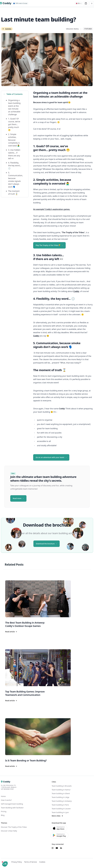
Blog (3, 815)
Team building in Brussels (62, 786)
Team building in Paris (60, 805)
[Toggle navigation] (92, 3)
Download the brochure (45, 544)
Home (3, 796)
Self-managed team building (12, 804)
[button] (5, 864)
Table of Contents (13, 94)
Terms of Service (30, 862)
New (13, 473)
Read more (17, 498)
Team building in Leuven (61, 809)
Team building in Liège (60, 797)
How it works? (6, 800)
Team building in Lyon (60, 812)
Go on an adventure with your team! (50, 457)
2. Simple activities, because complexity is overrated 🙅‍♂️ (14, 140)
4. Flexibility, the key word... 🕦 (15, 166)
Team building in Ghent (61, 793)
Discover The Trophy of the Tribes (14, 827)
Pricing (4, 811)
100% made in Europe (20, 3)
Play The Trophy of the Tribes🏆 (48, 245)
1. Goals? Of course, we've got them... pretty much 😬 (14, 124)
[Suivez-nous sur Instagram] (53, 848)
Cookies (42, 862)
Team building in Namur (61, 790)
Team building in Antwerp (62, 801)
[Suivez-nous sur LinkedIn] (61, 848)
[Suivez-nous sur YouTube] (57, 848)
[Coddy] (6, 3)
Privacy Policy (17, 862)
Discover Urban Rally (9, 831)
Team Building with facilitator (12, 808)
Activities (7, 29)
